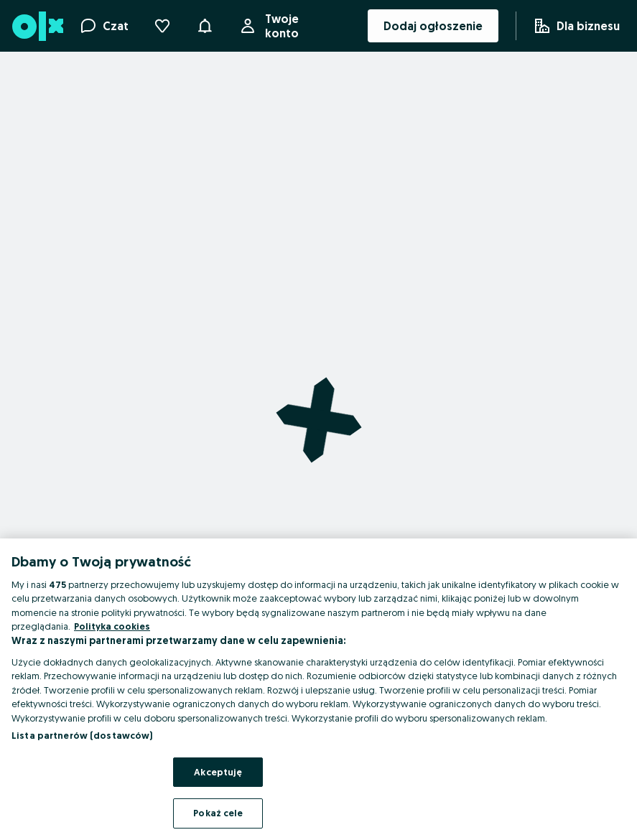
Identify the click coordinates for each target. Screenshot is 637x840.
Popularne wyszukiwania (280, 821)
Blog (13, 821)
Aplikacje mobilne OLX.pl (69, 735)
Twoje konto (295, 26)
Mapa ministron (255, 800)
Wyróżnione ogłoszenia (66, 778)
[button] (205, 24)
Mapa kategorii (255, 757)
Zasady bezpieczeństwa (280, 735)
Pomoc (19, 757)
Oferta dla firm (41, 800)
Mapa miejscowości (266, 778)
